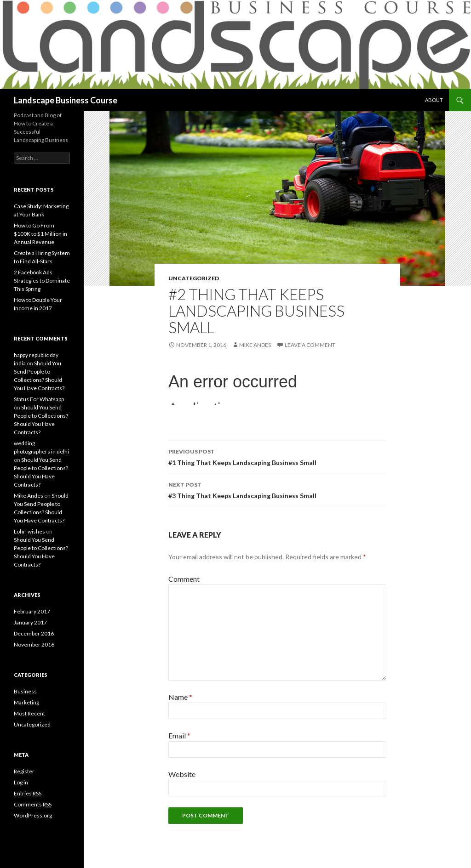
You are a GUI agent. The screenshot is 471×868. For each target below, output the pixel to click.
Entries (28, 794)
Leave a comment (310, 345)
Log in (21, 782)
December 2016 (34, 633)
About (434, 100)
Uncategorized (194, 278)
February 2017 (32, 611)
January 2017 (30, 622)
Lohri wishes (29, 531)
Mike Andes (255, 345)
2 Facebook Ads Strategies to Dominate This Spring (42, 281)
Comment (184, 579)
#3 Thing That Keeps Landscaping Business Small (277, 489)
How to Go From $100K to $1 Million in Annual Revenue (40, 234)
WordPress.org (33, 815)
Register (24, 771)
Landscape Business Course (66, 100)
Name (180, 697)
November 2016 (34, 644)
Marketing (26, 702)
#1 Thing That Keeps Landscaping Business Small (277, 456)
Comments (33, 805)
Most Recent (29, 713)
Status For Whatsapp (39, 399)
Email (179, 735)
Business (25, 691)
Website (182, 774)
